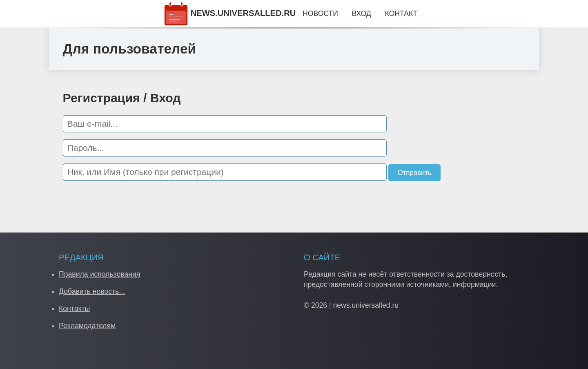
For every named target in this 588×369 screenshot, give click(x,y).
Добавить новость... (92, 291)
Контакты (74, 309)
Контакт (401, 13)
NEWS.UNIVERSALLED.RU (230, 13)
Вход (362, 13)
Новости (320, 13)
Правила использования (99, 274)
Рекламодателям (87, 326)
